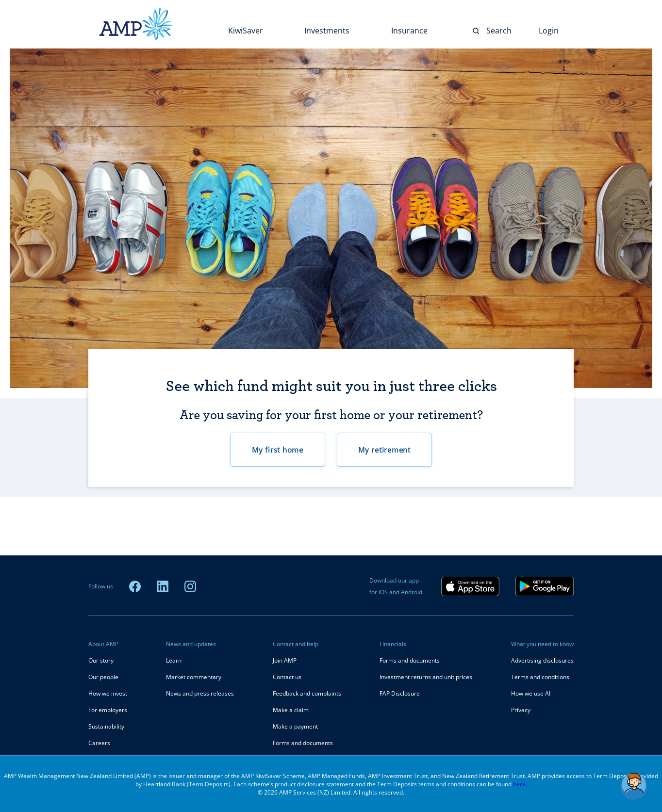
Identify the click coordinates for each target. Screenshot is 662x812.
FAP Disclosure (400, 693)
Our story (101, 660)
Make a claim (291, 710)
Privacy (521, 710)
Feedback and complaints (307, 693)
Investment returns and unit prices (426, 677)
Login (549, 31)
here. (520, 784)
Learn (174, 660)
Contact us (287, 677)
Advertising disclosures (542, 660)
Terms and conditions (540, 677)
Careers (99, 743)
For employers (108, 710)
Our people (103, 677)
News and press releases (200, 693)
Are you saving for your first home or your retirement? (331, 415)
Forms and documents (303, 743)
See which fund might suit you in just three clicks (331, 387)
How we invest (108, 693)
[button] (634, 786)
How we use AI (531, 693)
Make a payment (295, 726)
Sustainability (106, 726)
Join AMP (285, 660)
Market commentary (194, 677)
